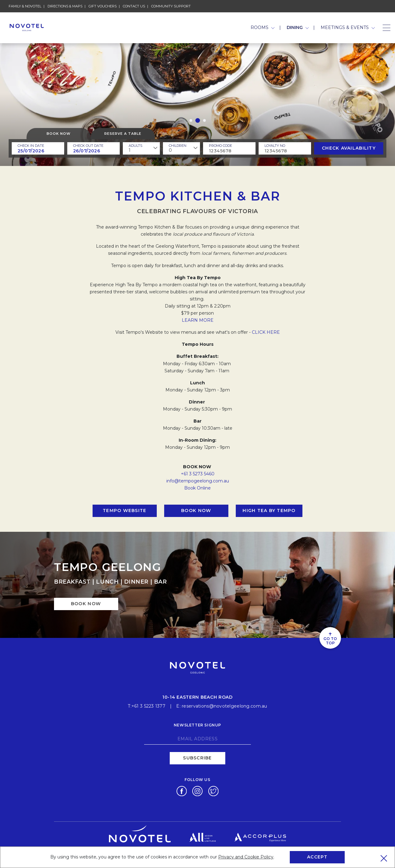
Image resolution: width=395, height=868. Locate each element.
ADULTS (135, 146)
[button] (191, 120)
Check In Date (31, 146)
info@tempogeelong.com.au (198, 481)
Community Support (171, 6)
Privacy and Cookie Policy (246, 857)
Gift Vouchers (103, 6)
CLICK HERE (266, 332)
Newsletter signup (197, 725)
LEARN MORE (198, 320)
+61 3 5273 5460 (198, 474)
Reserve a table (123, 134)
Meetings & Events (348, 27)
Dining (298, 27)
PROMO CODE (220, 146)
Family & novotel (25, 6)
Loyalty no (275, 146)
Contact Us (134, 6)
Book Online (197, 488)
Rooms (263, 27)
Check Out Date (88, 146)
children (178, 146)
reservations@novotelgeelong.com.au (225, 706)
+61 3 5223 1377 (148, 706)
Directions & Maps (65, 6)
